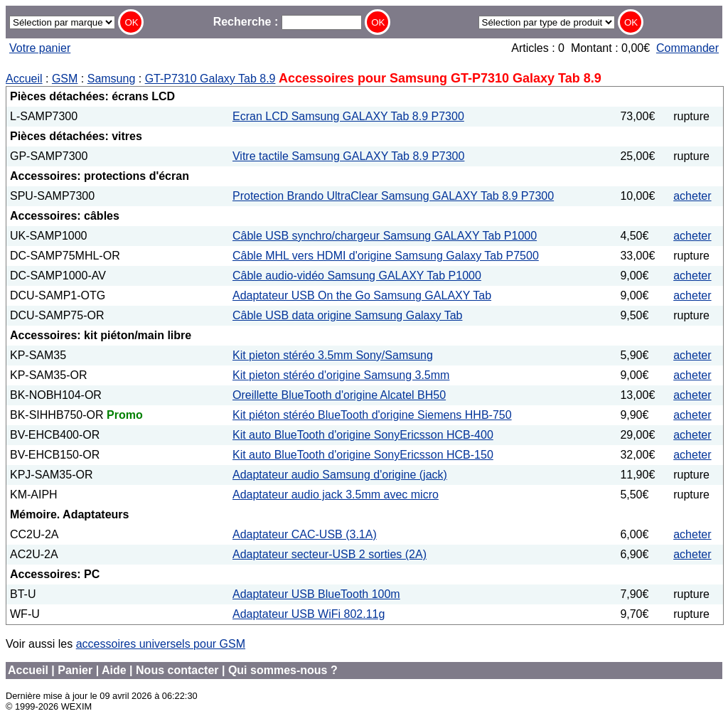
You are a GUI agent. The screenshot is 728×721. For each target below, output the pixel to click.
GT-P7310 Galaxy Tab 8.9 (210, 79)
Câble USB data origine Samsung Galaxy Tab (347, 315)
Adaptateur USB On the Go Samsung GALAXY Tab (362, 295)
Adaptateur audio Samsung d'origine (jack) (340, 475)
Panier (75, 670)
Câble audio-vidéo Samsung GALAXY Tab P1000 (357, 276)
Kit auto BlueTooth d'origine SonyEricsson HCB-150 (363, 455)
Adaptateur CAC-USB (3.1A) (305, 534)
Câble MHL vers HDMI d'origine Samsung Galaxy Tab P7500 (386, 256)
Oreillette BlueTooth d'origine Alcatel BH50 (339, 395)
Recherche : (288, 22)
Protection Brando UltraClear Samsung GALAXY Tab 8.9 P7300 (393, 196)
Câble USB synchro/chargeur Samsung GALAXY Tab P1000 (385, 236)
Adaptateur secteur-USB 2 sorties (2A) (330, 554)
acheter (692, 196)
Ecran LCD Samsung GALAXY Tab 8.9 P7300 (348, 116)
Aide (114, 670)
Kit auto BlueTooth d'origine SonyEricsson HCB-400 (363, 435)
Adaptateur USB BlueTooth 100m (316, 594)
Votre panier (40, 48)
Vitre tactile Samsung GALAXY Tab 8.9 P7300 (348, 156)
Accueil (24, 79)
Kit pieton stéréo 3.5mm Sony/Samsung (333, 355)
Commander (687, 48)
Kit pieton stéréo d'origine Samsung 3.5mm (341, 375)
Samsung (112, 79)
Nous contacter (177, 670)
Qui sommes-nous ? (283, 670)
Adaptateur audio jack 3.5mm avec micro (336, 495)
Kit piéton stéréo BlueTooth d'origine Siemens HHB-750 (372, 415)
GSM (65, 79)
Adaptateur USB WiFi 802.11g (309, 614)
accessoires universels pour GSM (161, 644)
